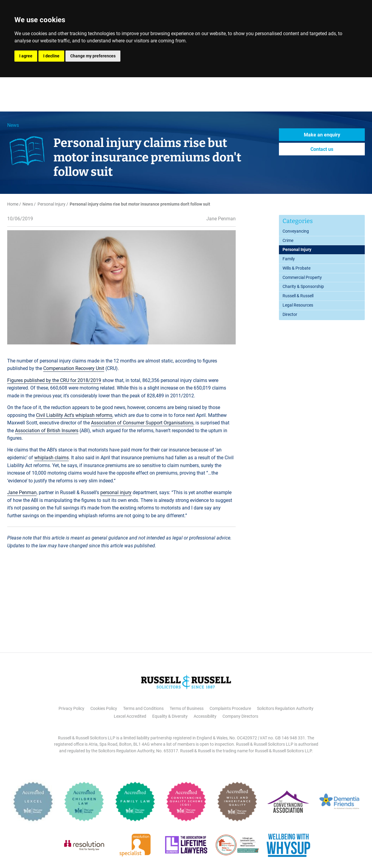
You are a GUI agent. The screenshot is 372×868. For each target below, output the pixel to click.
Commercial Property (302, 277)
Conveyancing (296, 231)
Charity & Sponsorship (303, 286)
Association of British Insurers (47, 431)
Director (290, 314)
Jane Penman (22, 492)
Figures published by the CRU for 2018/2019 (54, 380)
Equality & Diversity (170, 716)
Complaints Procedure (230, 708)
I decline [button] (51, 56)
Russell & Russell (298, 296)
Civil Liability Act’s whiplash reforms (74, 415)
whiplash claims (51, 458)
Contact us (322, 149)
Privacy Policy (71, 708)
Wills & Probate (296, 268)
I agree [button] (26, 56)
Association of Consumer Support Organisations (142, 423)
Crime (288, 240)
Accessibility (205, 716)
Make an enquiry (322, 135)
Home (13, 204)
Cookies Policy (104, 708)
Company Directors (240, 716)
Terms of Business (187, 708)
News (13, 125)
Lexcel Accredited (130, 716)
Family (289, 259)
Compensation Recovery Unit (74, 368)
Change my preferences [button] (93, 56)
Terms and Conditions (143, 708)
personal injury (116, 492)
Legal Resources (298, 305)
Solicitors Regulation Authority (285, 708)
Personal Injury (51, 204)
